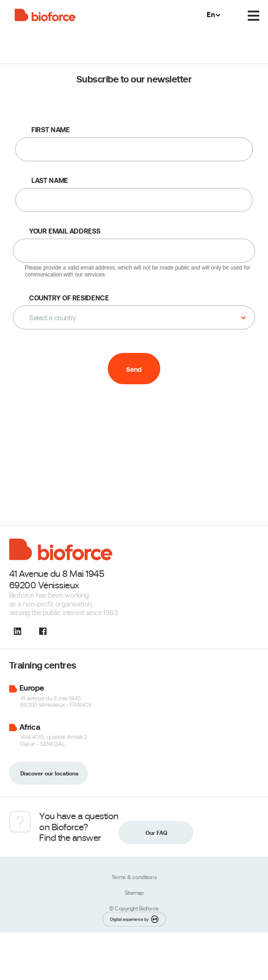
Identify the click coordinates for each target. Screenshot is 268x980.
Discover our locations (49, 774)
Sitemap (134, 893)
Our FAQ (156, 833)
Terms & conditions (134, 877)
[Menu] (253, 16)
